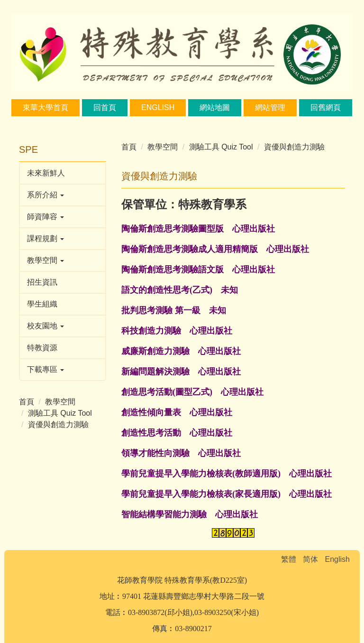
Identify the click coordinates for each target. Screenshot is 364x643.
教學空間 (60, 402)
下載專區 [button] (45, 369)
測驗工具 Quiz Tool (60, 413)
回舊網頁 (326, 107)
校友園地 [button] (45, 326)
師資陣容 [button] (45, 217)
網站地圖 (215, 107)
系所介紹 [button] (45, 195)
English (158, 107)
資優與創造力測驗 (58, 424)
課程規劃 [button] (45, 238)
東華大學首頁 (45, 107)
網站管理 (270, 107)
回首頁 (105, 107)
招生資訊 (42, 282)
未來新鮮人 (46, 173)
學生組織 (42, 304)
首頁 (27, 402)
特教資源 (42, 348)
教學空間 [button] (45, 260)
